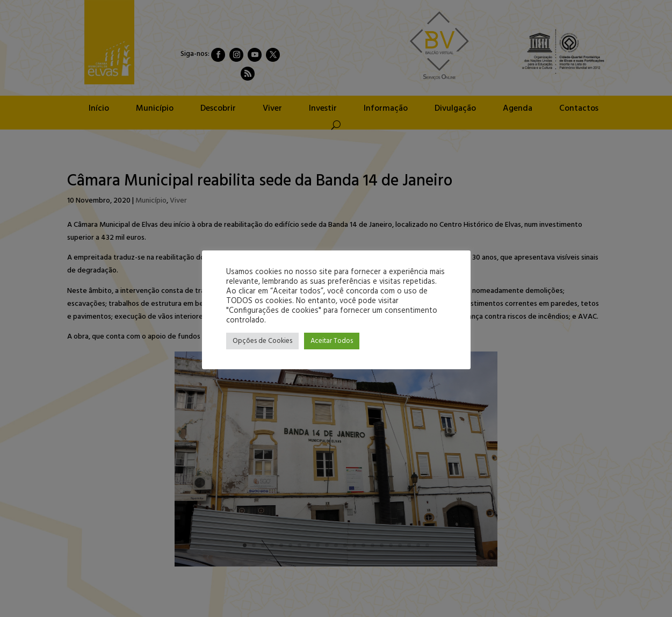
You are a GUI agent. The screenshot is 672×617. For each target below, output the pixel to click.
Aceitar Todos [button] (332, 341)
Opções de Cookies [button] (262, 341)
